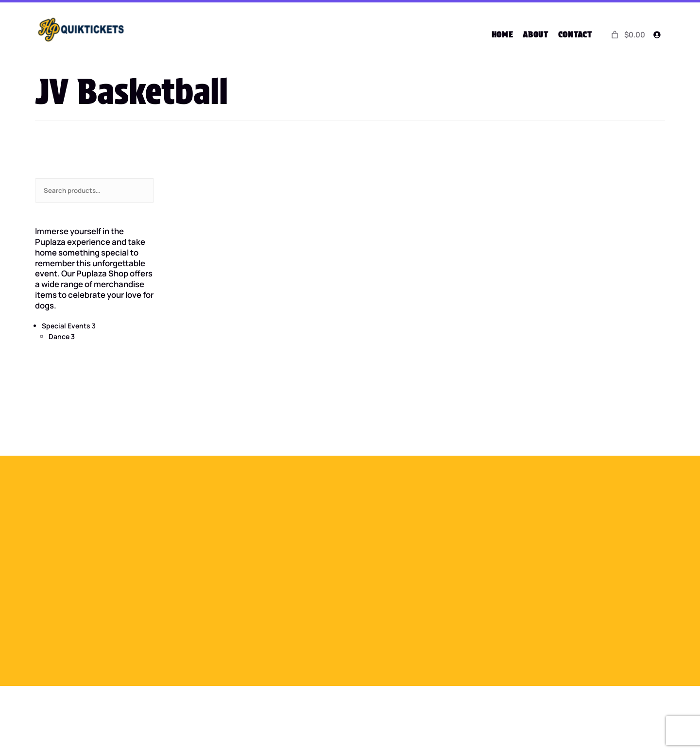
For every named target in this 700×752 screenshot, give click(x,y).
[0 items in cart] (627, 34)
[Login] (657, 35)
